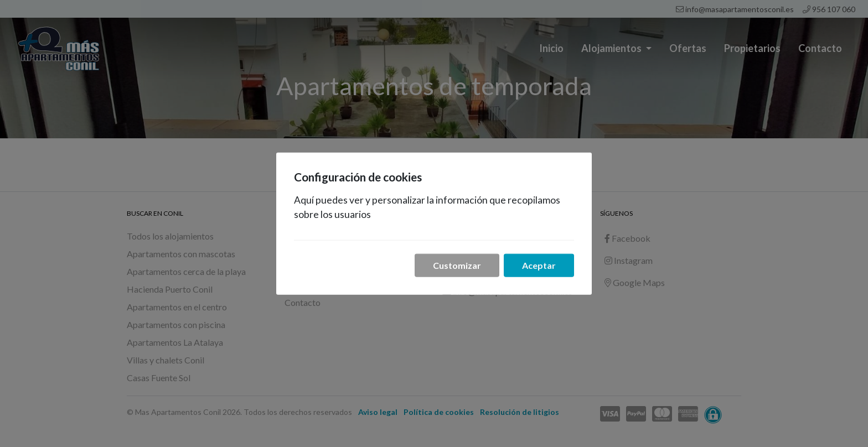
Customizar (457, 265)
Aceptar (539, 265)
